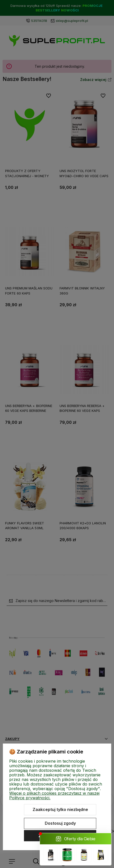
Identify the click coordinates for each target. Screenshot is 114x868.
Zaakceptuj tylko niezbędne (60, 809)
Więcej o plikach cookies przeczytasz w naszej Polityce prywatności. (54, 795)
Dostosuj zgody (60, 823)
